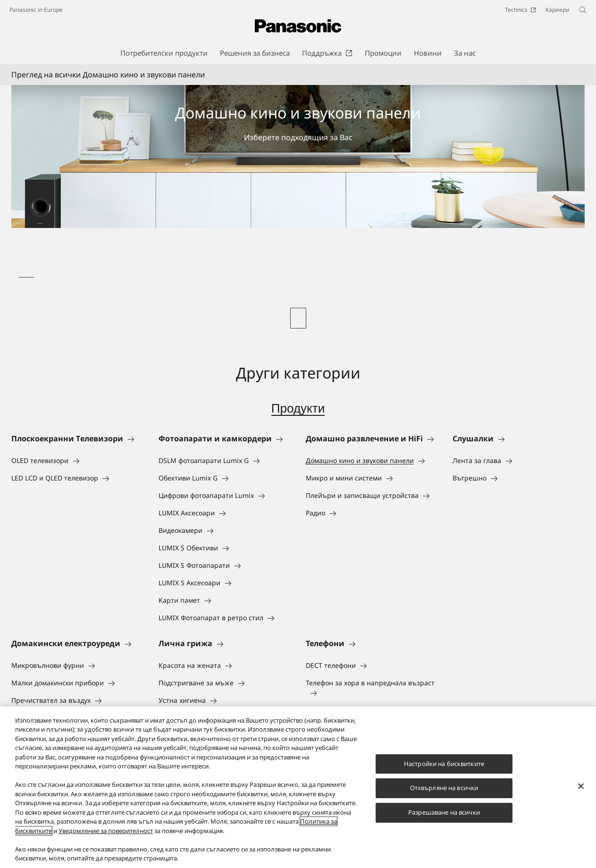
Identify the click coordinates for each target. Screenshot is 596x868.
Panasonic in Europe (36, 10)
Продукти (298, 408)
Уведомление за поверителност (106, 831)
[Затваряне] (581, 786)
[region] (298, 787)
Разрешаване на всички (444, 812)
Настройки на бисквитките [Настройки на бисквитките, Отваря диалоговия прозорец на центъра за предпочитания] (444, 764)
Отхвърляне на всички (444, 788)
